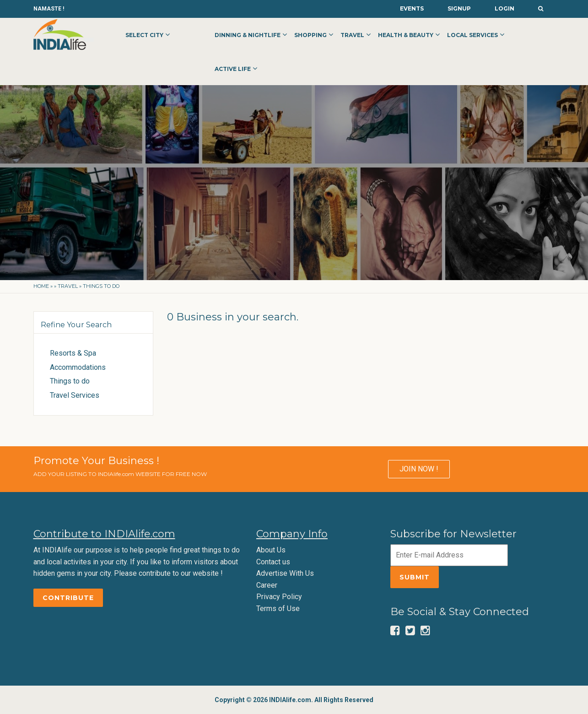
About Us (271, 550)
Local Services (472, 35)
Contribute (68, 598)
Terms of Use (278, 609)
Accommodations (78, 367)
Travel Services (75, 395)
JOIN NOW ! (419, 469)
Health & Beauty (406, 35)
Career (267, 585)
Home (41, 286)
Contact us (273, 562)
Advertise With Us (285, 573)
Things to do (70, 381)
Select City (144, 35)
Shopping (310, 35)
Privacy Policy (279, 597)
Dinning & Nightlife (248, 35)
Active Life (233, 69)
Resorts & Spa (73, 353)
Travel (352, 35)
